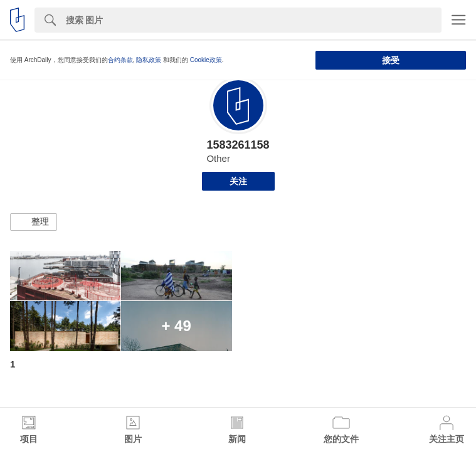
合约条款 (120, 60)
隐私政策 (149, 60)
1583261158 (238, 145)
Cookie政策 (206, 60)
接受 (391, 60)
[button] (34, 222)
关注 (238, 181)
